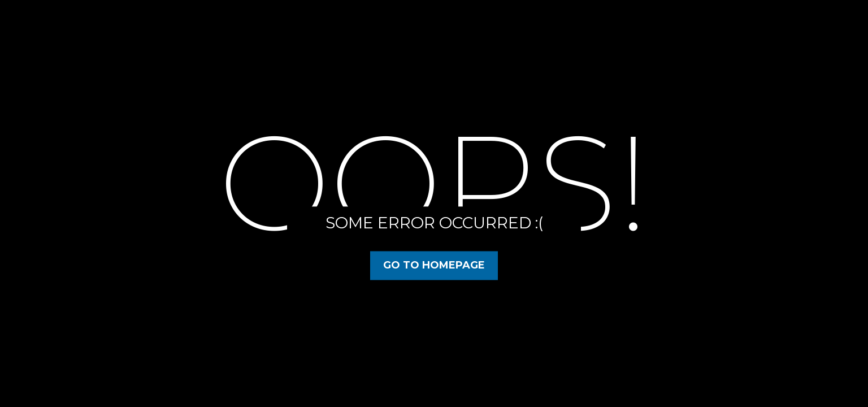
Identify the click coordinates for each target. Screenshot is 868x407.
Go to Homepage (434, 265)
